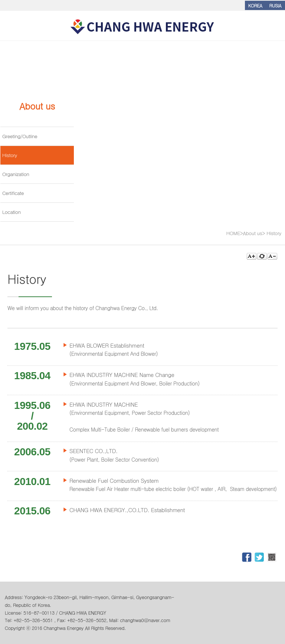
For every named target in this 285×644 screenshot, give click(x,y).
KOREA (255, 5)
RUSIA (275, 5)
